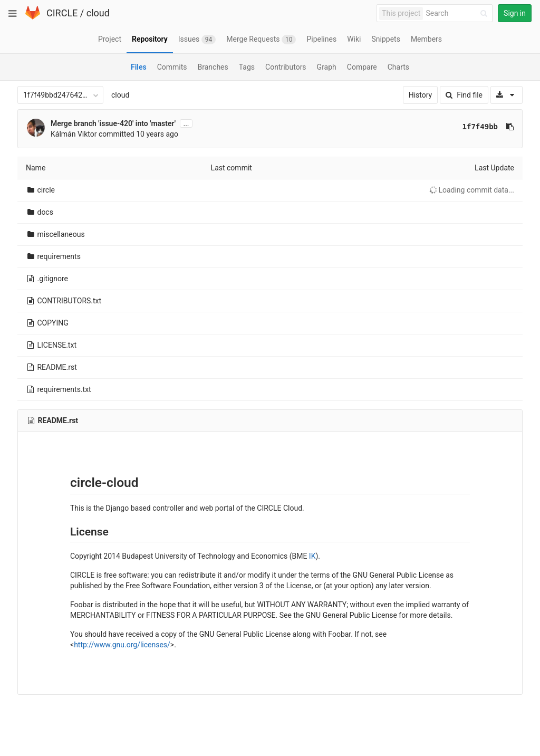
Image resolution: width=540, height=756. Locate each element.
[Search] (458, 13)
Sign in (515, 13)
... (186, 123)
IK (312, 556)
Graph (327, 67)
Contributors (286, 67)
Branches (213, 67)
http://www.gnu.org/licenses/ (122, 645)
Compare (362, 67)
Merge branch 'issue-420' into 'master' (113, 123)
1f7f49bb (480, 127)
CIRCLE (62, 13)
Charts (398, 67)
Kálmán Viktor (74, 134)
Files (139, 67)
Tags (247, 67)
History (421, 95)
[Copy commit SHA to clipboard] (510, 127)
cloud (98, 13)
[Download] (507, 95)
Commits (172, 67)
